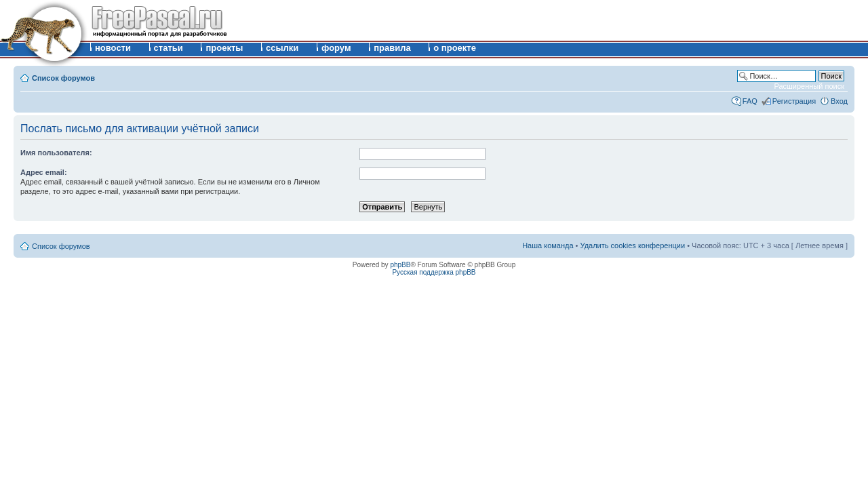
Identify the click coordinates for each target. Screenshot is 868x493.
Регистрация (794, 101)
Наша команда (548, 245)
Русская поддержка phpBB (434, 272)
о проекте (455, 48)
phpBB (400, 265)
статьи (169, 48)
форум (336, 48)
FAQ (750, 101)
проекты (224, 48)
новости (113, 48)
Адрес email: (44, 172)
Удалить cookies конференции (633, 245)
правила (392, 48)
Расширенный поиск (809, 86)
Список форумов (63, 78)
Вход (839, 101)
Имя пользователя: (56, 153)
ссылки (282, 48)
